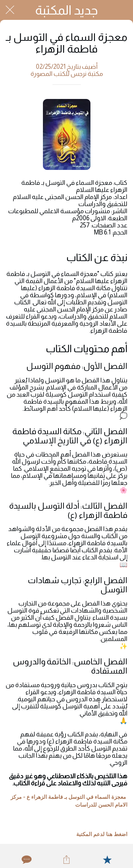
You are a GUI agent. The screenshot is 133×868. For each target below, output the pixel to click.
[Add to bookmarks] (107, 859)
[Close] (10, 10)
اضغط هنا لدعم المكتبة (102, 834)
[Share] (66, 859)
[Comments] (26, 859)
